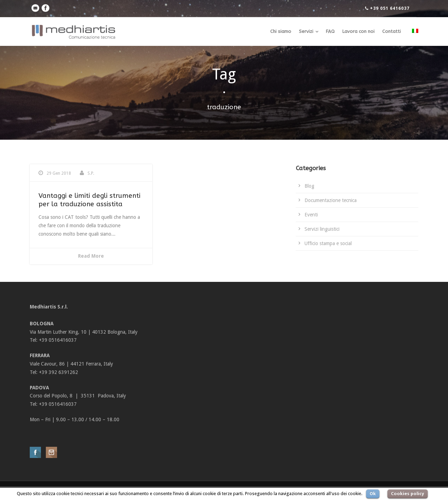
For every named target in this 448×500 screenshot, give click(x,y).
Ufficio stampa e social (328, 243)
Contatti (391, 31)
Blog (309, 186)
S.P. (91, 173)
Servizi (306, 31)
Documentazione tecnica (331, 200)
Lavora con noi (358, 31)
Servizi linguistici (322, 229)
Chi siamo (281, 31)
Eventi (311, 215)
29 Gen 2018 (59, 173)
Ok (373, 494)
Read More (91, 256)
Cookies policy (408, 494)
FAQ (330, 31)
